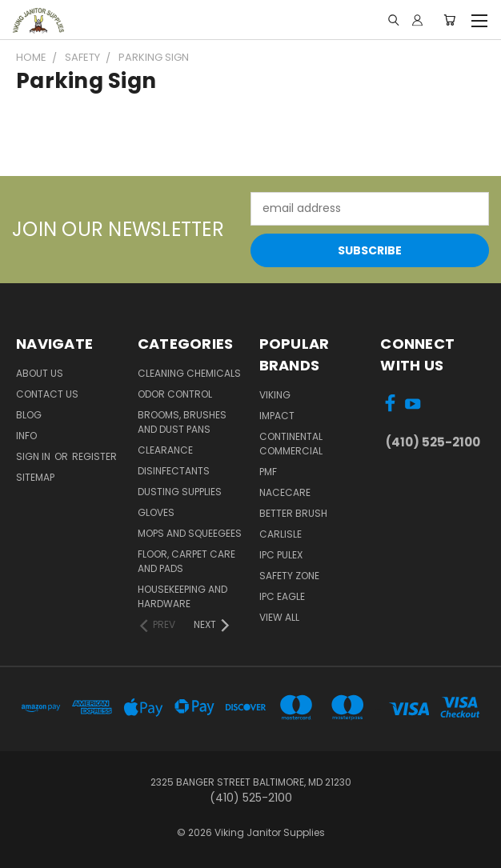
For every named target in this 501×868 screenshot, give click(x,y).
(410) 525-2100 (433, 442)
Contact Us (47, 394)
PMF (268, 472)
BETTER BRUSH (293, 513)
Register (94, 456)
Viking (275, 395)
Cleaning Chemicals (189, 373)
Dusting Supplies (180, 492)
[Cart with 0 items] (449, 20)
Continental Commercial (291, 444)
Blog (29, 415)
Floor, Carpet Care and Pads (186, 561)
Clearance (165, 450)
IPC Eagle (282, 596)
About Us (40, 373)
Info (26, 436)
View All (279, 617)
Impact (277, 416)
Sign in (34, 456)
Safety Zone (289, 576)
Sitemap (35, 477)
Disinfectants (174, 471)
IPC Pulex (281, 555)
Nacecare (285, 492)
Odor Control (175, 394)
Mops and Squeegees (190, 533)
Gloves (156, 512)
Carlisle (281, 534)
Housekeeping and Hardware (182, 596)
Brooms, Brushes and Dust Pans (182, 422)
